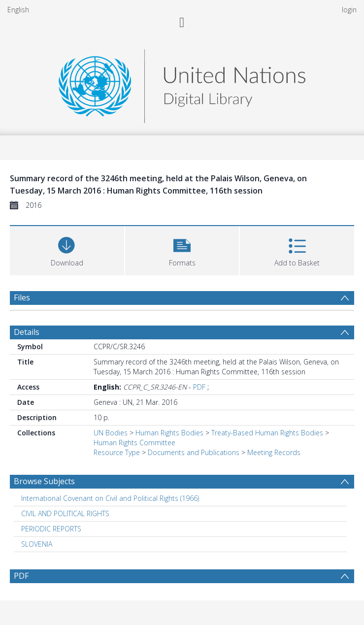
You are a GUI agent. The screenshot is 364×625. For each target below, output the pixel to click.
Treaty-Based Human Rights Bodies (267, 433)
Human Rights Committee (134, 443)
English (18, 10)
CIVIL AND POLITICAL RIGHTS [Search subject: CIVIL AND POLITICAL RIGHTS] (65, 513)
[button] (182, 249)
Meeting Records (274, 452)
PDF (199, 387)
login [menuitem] (349, 10)
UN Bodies (111, 433)
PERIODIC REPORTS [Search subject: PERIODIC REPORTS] (51, 529)
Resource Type (117, 452)
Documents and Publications (194, 452)
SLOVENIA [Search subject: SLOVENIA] (37, 544)
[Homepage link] (182, 83)
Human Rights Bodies (169, 433)
